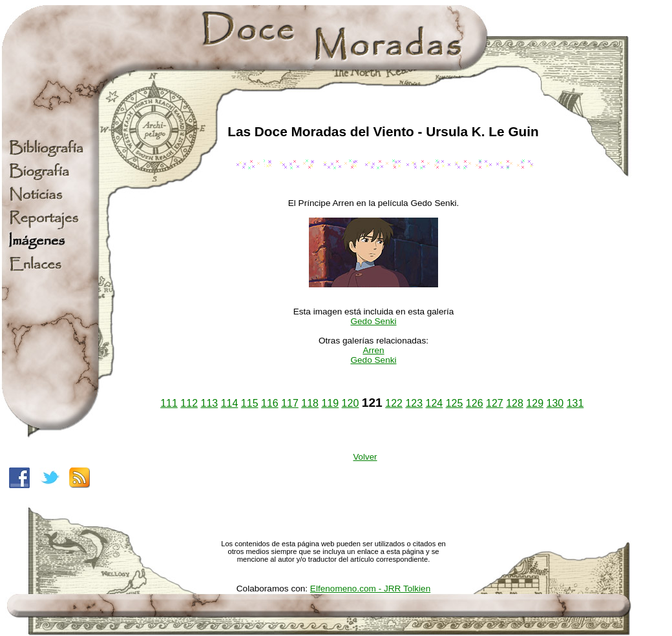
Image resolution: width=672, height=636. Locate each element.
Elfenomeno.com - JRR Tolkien (370, 589)
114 (230, 403)
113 (210, 403)
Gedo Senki (373, 321)
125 (455, 403)
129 (535, 403)
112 (189, 403)
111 (169, 403)
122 (394, 403)
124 (435, 403)
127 (495, 403)
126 (475, 403)
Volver (365, 457)
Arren (373, 350)
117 (290, 403)
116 (270, 403)
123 (414, 403)
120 (351, 403)
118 (310, 403)
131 (575, 403)
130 (555, 403)
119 (330, 403)
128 (515, 403)
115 (250, 403)
